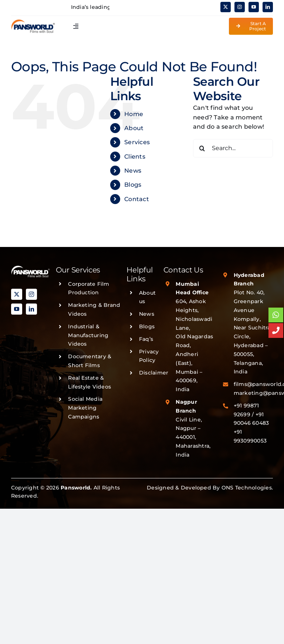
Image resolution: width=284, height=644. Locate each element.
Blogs (133, 185)
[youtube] (254, 7)
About (134, 128)
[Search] (202, 148)
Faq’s (146, 339)
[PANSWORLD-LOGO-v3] (33, 22)
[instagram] (240, 7)
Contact (137, 199)
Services (137, 142)
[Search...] (233, 148)
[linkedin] (268, 7)
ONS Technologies (247, 488)
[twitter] (226, 7)
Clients (135, 157)
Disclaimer (154, 373)
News (133, 171)
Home (134, 114)
